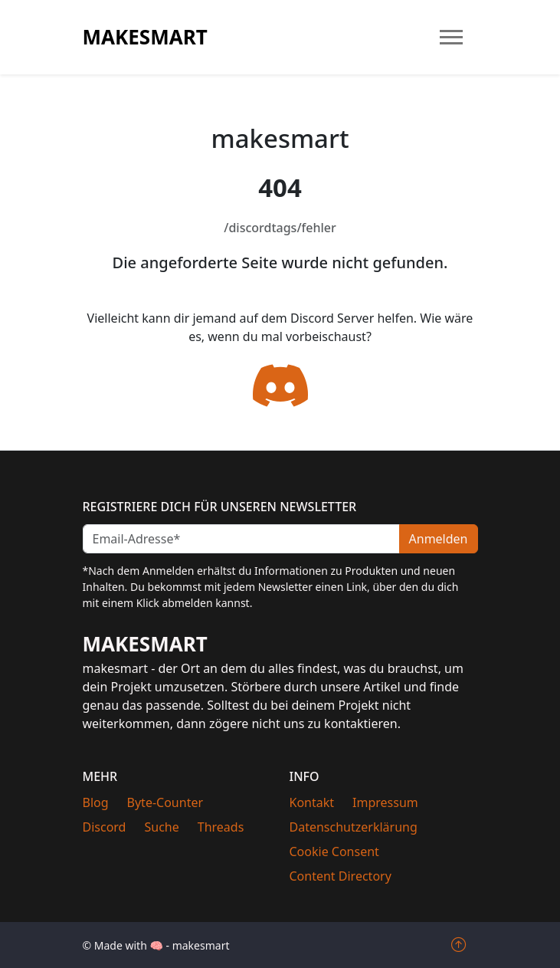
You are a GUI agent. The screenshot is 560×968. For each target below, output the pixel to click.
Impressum (385, 802)
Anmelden (439, 539)
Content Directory (341, 876)
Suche (161, 827)
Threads (221, 827)
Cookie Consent (334, 852)
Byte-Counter (165, 802)
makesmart (145, 37)
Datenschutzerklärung (354, 827)
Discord (105, 827)
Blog (96, 802)
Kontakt (312, 802)
